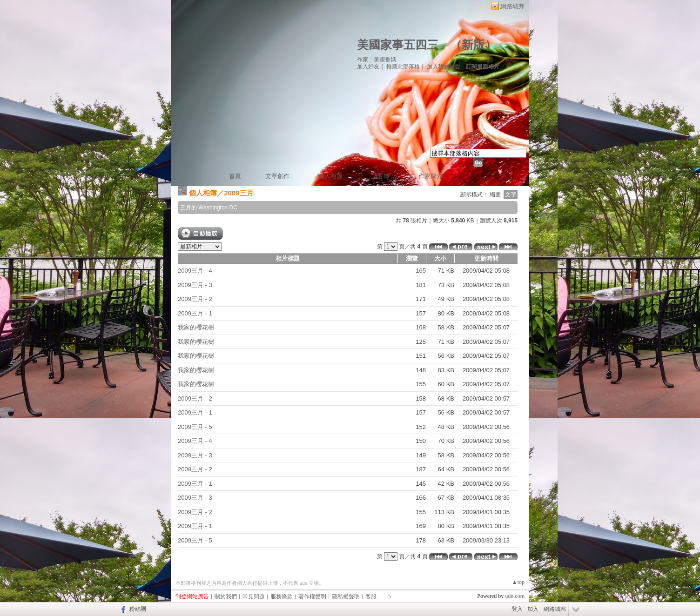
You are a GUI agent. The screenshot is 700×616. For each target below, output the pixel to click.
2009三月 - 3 (195, 285)
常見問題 (254, 596)
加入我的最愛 (444, 67)
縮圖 (495, 194)
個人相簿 (330, 176)
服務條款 (282, 596)
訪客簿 (380, 176)
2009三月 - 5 (195, 427)
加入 (533, 609)
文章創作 (277, 176)
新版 (473, 45)
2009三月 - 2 (195, 299)
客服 (371, 596)
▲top (518, 582)
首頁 (235, 176)
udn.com (515, 596)
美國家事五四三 (398, 45)
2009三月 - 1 (195, 313)
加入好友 (368, 67)
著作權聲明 (312, 596)
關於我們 (226, 596)
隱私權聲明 (346, 596)
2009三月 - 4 (195, 271)
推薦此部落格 (403, 67)
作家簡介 (431, 176)
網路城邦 (512, 6)
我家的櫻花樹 (196, 327)
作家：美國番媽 (377, 60)
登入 (517, 609)
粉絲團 (138, 609)
